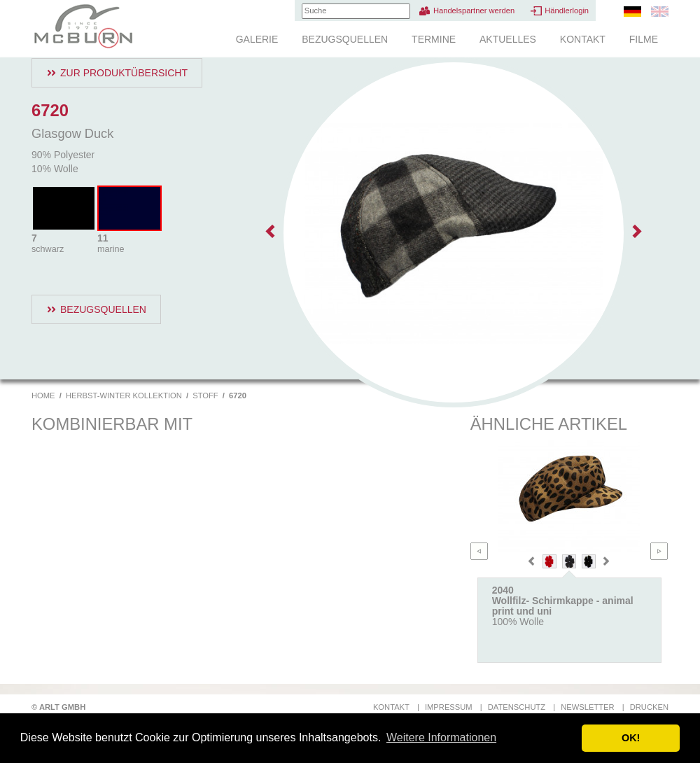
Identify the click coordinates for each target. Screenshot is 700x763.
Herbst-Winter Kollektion (124, 395)
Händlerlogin (567, 10)
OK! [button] (631, 738)
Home (43, 395)
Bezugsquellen (345, 39)
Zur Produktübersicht (124, 73)
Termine (434, 39)
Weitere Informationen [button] (441, 737)
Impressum (449, 707)
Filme (644, 39)
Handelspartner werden (474, 10)
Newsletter (587, 707)
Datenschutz (517, 707)
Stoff (205, 395)
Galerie (257, 39)
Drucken (649, 707)
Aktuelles (508, 39)
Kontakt (583, 39)
